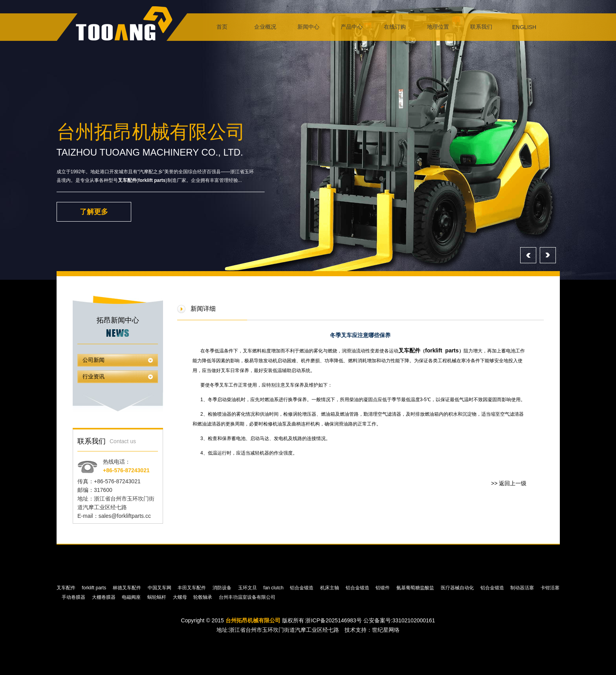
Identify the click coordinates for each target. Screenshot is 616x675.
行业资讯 (93, 377)
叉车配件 (127, 180)
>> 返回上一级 (509, 483)
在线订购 (395, 27)
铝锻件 (383, 588)
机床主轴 (330, 588)
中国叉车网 (160, 588)
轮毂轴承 (203, 597)
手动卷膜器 (74, 597)
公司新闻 (93, 360)
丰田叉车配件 (192, 588)
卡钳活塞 (550, 588)
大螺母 (181, 597)
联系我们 (481, 27)
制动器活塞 (523, 588)
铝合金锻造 (302, 588)
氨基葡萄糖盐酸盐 (416, 588)
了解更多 (94, 212)
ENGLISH (524, 27)
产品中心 (352, 27)
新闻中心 (308, 27)
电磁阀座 (132, 597)
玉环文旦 (248, 588)
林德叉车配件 (127, 588)
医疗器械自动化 (458, 588)
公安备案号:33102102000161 (399, 620)
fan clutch (274, 588)
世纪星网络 (386, 630)
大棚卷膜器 (104, 597)
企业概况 (265, 27)
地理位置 (438, 27)
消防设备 (223, 588)
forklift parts (152, 180)
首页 (222, 27)
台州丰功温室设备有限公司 (248, 597)
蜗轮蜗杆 (157, 597)
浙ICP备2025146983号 (333, 620)
